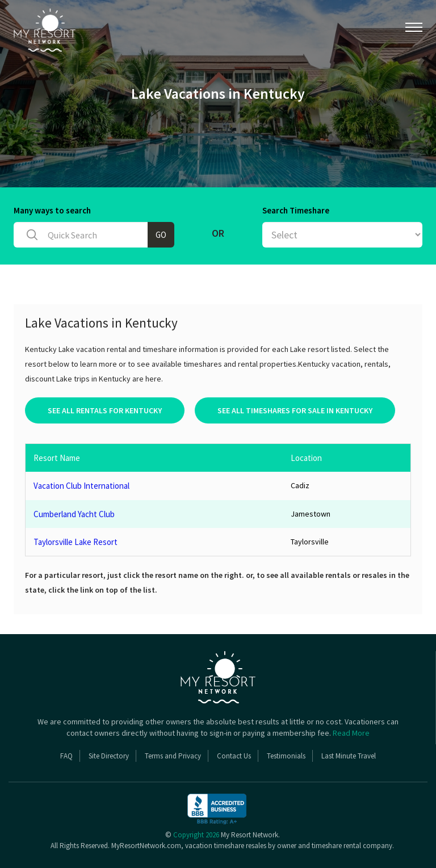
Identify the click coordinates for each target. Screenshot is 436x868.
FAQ (66, 756)
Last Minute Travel (349, 756)
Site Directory (109, 756)
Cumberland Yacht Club (74, 514)
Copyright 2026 (196, 835)
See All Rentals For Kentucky (105, 410)
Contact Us (234, 756)
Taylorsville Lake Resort (76, 542)
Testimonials (286, 756)
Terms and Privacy (173, 756)
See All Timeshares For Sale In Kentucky (295, 410)
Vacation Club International (81, 486)
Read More (351, 733)
